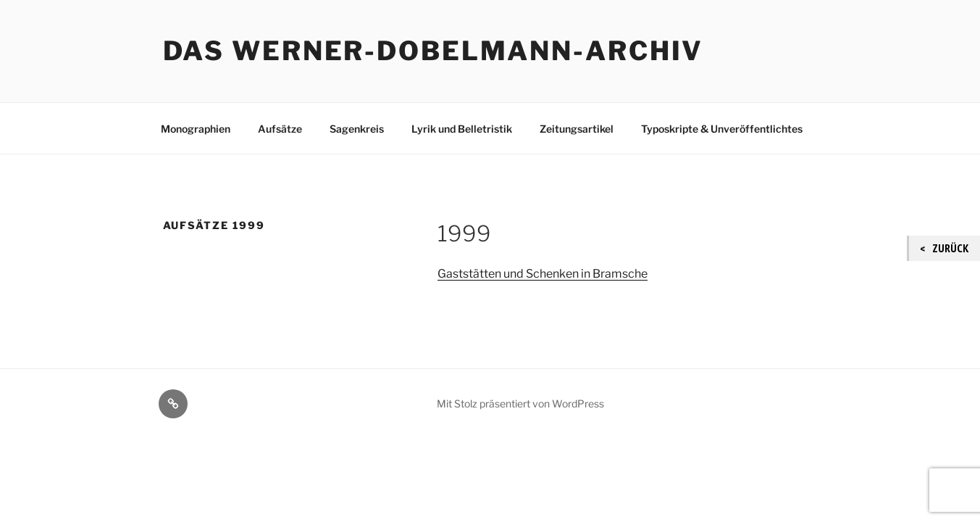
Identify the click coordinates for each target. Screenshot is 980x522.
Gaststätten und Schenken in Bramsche (543, 274)
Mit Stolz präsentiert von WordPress (520, 403)
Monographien (196, 129)
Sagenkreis (357, 129)
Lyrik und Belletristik (462, 129)
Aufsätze (280, 129)
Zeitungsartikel (577, 129)
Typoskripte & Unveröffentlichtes (722, 129)
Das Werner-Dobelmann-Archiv (434, 51)
